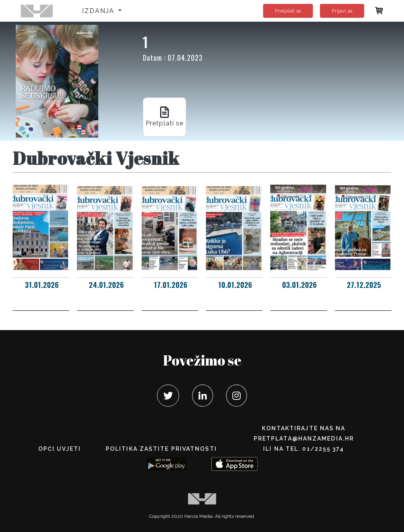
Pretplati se (288, 11)
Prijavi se (342, 11)
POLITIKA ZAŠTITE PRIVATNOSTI (161, 449)
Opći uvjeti (60, 449)
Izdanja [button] (100, 11)
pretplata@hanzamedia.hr (304, 439)
